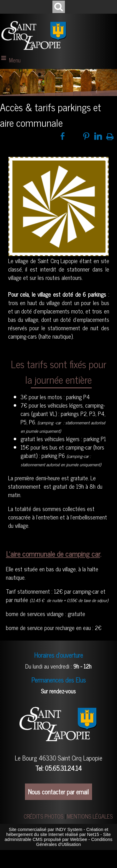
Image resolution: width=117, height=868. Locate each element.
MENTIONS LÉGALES (90, 816)
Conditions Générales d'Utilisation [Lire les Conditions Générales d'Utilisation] (74, 842)
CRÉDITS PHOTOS (44, 816)
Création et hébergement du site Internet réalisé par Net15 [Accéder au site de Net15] (57, 832)
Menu (15, 60)
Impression (110, 136)
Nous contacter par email (58, 792)
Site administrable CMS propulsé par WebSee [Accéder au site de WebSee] (58, 837)
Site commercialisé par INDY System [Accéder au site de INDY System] (46, 829)
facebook (63, 136)
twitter (74, 136)
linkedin (98, 136)
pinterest (86, 136)
